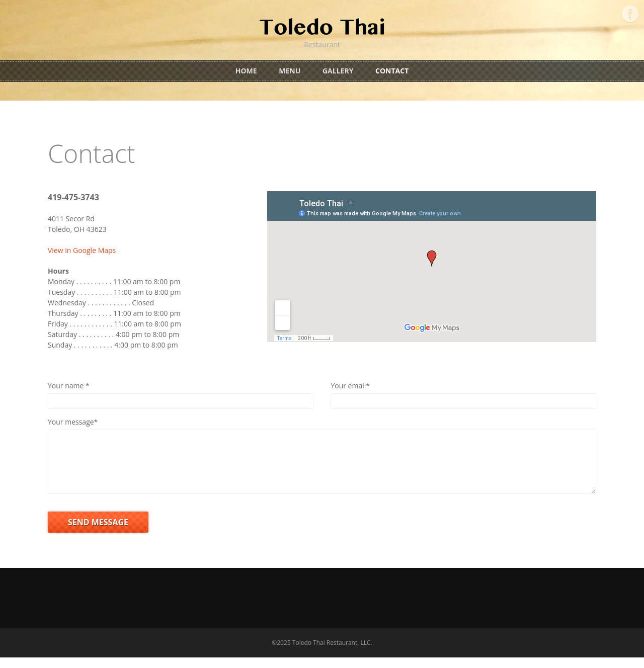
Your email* (350, 386)
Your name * (69, 386)
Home (246, 71)
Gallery (338, 71)
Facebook (630, 14)
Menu (290, 71)
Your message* (73, 422)
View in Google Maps (82, 250)
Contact (392, 71)
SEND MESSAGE (98, 533)
